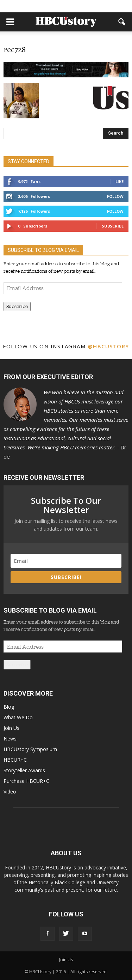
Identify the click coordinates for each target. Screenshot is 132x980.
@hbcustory (108, 346)
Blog (9, 707)
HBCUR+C (15, 760)
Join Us (11, 728)
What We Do (18, 717)
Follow (115, 196)
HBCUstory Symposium (30, 749)
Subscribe (113, 226)
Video (10, 792)
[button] (122, 22)
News (10, 739)
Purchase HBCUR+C (26, 781)
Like (120, 181)
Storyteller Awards (24, 770)
